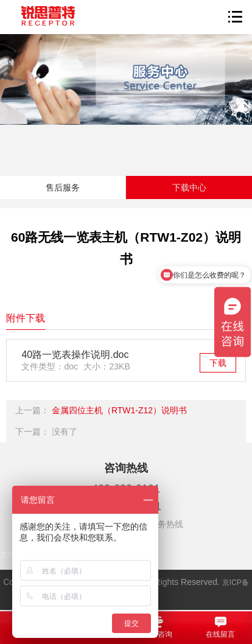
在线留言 (221, 627)
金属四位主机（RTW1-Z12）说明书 (119, 410)
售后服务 (63, 187)
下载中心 (189, 187)
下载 (218, 363)
